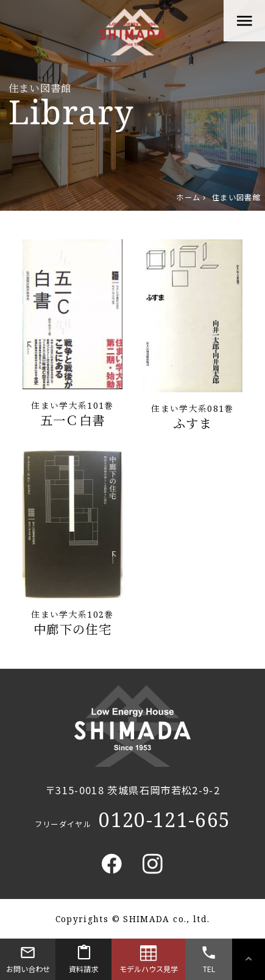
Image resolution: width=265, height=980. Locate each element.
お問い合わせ (28, 957)
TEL (208, 957)
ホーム (188, 197)
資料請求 (83, 957)
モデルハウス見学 (149, 957)
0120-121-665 (164, 820)
